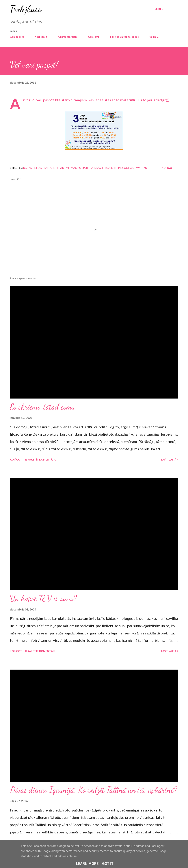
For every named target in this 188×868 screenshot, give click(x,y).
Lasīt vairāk (170, 460)
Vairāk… (154, 37)
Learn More (87, 864)
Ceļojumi (93, 37)
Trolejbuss (26, 9)
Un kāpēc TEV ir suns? (43, 598)
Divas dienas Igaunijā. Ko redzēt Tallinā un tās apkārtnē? (93, 790)
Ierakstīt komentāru (41, 460)
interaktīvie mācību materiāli (74, 168)
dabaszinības (33, 168)
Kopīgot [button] (168, 168)
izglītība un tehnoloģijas (115, 168)
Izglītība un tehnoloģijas (124, 37)
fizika (47, 168)
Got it (108, 864)
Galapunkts (17, 37)
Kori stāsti (41, 37)
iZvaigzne (142, 168)
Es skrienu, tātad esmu (43, 407)
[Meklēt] (160, 9)
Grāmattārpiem (68, 37)
